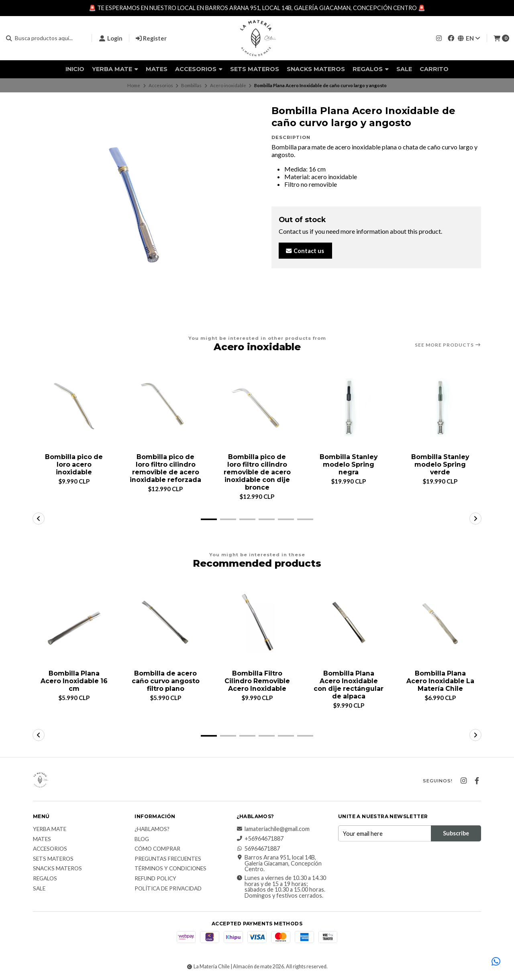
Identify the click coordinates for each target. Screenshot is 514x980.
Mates (157, 69)
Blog (142, 840)
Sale (404, 69)
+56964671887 (260, 839)
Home (134, 85)
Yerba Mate (115, 69)
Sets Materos (255, 69)
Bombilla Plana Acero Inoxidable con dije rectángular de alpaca (349, 685)
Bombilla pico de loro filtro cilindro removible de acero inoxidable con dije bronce (257, 472)
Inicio (75, 69)
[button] (209, 520)
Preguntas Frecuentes (168, 860)
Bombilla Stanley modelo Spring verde (440, 464)
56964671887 (258, 849)
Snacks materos (316, 69)
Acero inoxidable (228, 85)
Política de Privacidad (168, 889)
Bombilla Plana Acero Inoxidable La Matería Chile (440, 681)
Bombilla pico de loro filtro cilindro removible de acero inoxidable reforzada (165, 469)
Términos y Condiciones (170, 870)
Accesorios (199, 69)
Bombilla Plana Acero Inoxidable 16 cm (74, 681)
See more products (448, 345)
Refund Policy (155, 879)
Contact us (305, 251)
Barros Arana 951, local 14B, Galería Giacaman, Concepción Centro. (279, 864)
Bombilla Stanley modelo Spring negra (349, 464)
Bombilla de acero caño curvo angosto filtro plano (165, 681)
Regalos (371, 69)
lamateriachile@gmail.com (273, 830)
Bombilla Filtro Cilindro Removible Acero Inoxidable (257, 681)
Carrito (434, 69)
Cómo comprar (157, 850)
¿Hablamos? (152, 830)
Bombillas (191, 85)
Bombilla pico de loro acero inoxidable (74, 464)
